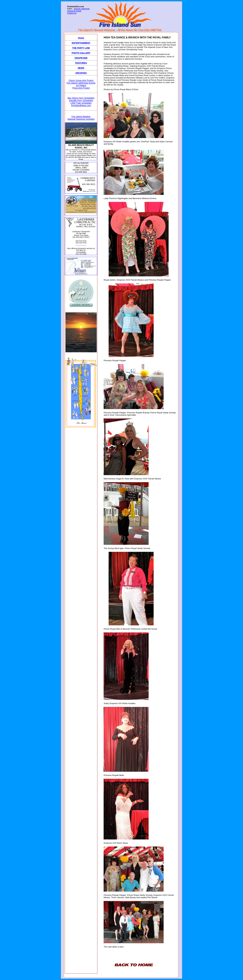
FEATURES (81, 63)
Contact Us (72, 13)
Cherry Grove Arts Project (81, 80)
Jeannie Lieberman (82, 9)
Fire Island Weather (81, 117)
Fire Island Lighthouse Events (81, 83)
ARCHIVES (81, 73)
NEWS (81, 68)
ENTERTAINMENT (81, 43)
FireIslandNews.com (81, 105)
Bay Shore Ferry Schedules (81, 98)
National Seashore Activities (81, 119)
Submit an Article (74, 11)
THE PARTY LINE (81, 48)
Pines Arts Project (81, 88)
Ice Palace (81, 85)
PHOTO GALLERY (81, 53)
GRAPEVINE (81, 58)
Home (81, 38)
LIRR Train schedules (81, 103)
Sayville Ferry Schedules (81, 100)
